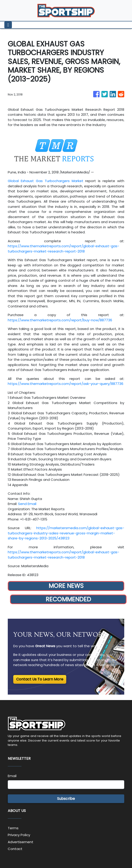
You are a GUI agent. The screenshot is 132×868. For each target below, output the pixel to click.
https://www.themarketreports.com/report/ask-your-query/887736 (66, 384)
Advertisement (21, 842)
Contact (15, 849)
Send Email (27, 504)
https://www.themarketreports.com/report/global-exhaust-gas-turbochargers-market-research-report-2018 (63, 249)
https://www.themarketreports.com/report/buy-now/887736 (60, 320)
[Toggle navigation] (8, 25)
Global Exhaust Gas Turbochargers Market (46, 181)
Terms (13, 828)
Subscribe (66, 799)
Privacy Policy (19, 835)
